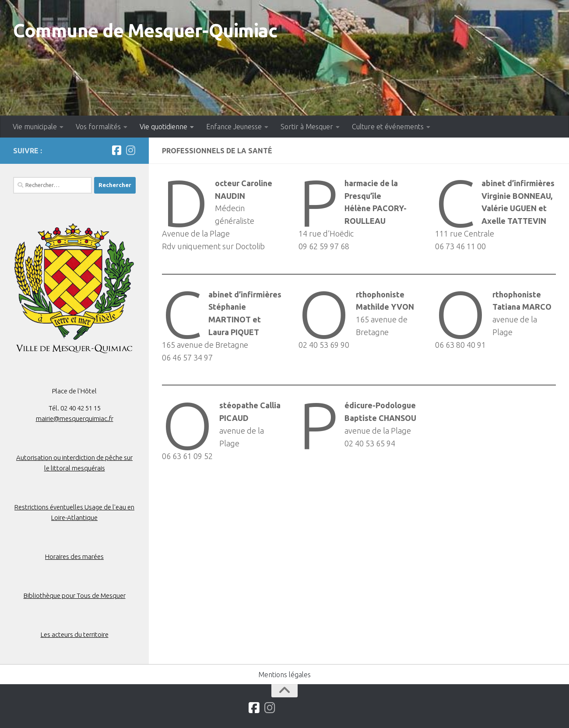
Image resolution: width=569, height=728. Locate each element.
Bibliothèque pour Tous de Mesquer (75, 595)
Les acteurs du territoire (75, 634)
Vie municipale (35, 127)
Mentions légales (284, 675)
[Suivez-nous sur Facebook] (116, 150)
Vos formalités (98, 127)
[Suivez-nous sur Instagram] (130, 150)
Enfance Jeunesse (234, 127)
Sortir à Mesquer (307, 127)
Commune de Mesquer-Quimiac (145, 30)
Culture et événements (388, 127)
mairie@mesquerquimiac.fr (75, 419)
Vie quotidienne (163, 127)
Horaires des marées (74, 557)
